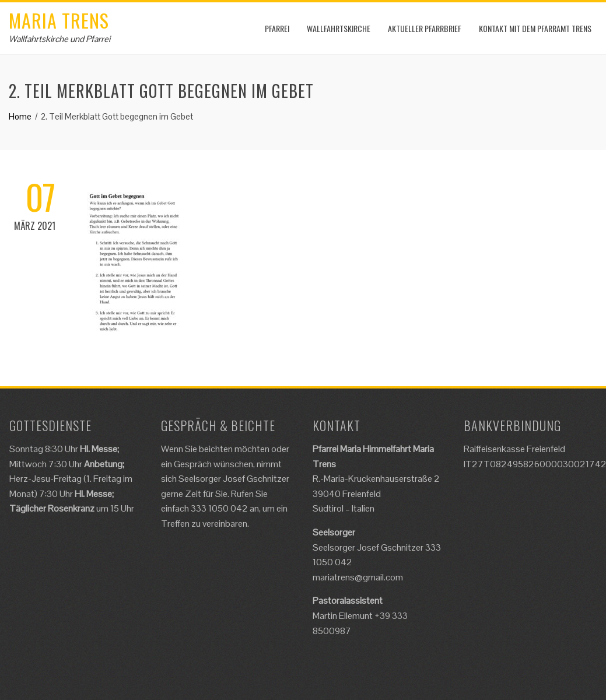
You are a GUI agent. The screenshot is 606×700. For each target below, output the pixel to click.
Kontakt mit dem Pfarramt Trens (535, 28)
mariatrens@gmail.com (358, 577)
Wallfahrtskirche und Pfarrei (59, 39)
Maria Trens (59, 20)
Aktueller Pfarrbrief (425, 28)
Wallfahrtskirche (339, 28)
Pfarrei (277, 28)
